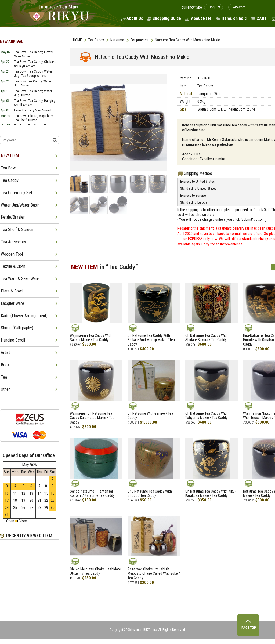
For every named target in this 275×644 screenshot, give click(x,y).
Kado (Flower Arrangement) (24, 316)
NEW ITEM (10, 156)
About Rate (201, 18)
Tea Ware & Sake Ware (20, 279)
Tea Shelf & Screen (17, 229)
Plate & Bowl (12, 291)
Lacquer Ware (12, 303)
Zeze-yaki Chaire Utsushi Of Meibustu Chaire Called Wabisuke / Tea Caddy (154, 574)
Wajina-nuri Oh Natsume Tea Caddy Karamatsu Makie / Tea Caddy (92, 418)
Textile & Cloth (13, 266)
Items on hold (234, 18)
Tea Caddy (96, 40)
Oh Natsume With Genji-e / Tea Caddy (150, 416)
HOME (77, 40)
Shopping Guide (167, 18)
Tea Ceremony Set (17, 193)
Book (5, 365)
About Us (135, 18)
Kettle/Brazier (13, 217)
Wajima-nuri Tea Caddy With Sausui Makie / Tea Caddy (91, 338)
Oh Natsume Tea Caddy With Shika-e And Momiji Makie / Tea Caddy (151, 340)
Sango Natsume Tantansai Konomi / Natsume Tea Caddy (92, 493)
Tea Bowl (9, 168)
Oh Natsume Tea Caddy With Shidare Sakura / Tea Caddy (207, 338)
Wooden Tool (12, 254)
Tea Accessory (13, 242)
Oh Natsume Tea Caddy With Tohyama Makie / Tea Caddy (207, 416)
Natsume (117, 40)
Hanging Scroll (13, 340)
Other (5, 389)
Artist (5, 352)
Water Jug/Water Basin (20, 205)
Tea (4, 377)
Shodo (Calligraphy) (17, 328)
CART (262, 18)
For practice (140, 40)
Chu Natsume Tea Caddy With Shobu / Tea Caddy (150, 493)
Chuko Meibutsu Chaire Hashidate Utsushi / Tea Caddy (95, 571)
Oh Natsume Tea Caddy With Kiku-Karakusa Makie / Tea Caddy (211, 493)
